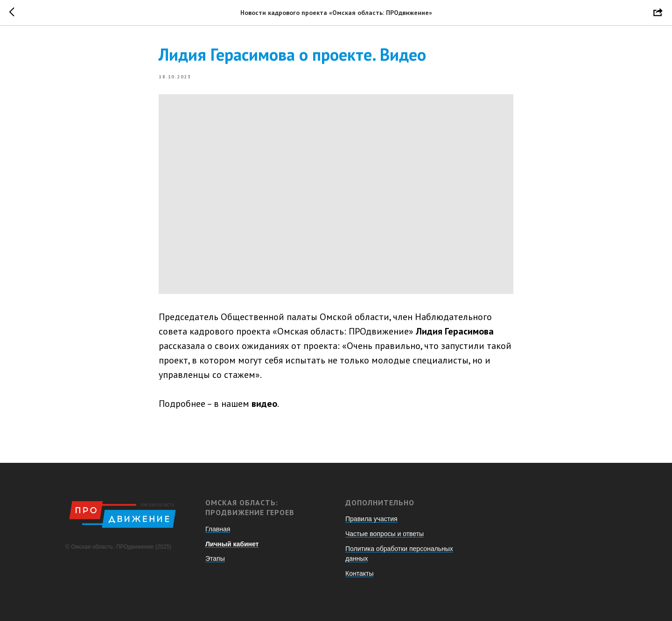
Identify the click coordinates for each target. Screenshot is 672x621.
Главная (218, 529)
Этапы (215, 558)
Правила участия (371, 519)
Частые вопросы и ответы (385, 534)
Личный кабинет (232, 544)
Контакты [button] (359, 573)
